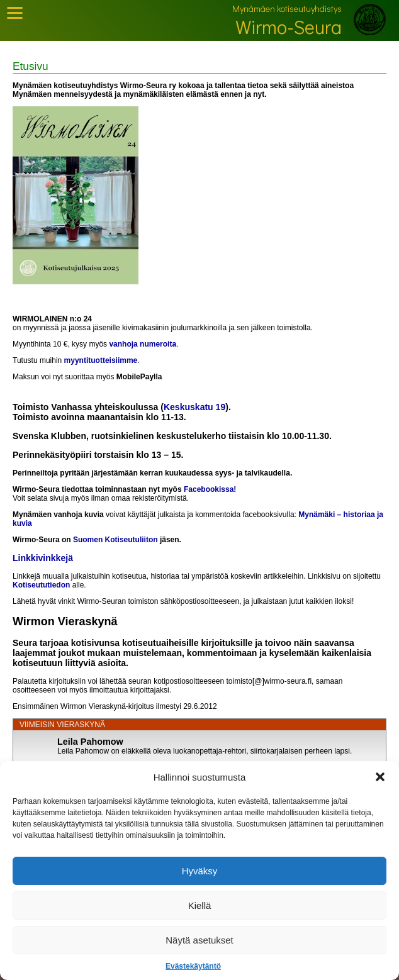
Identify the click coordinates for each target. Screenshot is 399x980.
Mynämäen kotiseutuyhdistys (287, 8)
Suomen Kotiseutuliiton (115, 540)
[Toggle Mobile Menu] (15, 13)
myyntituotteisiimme (101, 360)
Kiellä (200, 905)
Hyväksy (200, 871)
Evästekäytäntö (193, 966)
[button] (380, 777)
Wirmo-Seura (289, 27)
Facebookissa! (210, 489)
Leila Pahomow (90, 742)
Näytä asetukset (199, 940)
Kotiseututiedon (41, 585)
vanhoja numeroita (143, 344)
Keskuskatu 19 (194, 407)
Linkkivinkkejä (43, 558)
